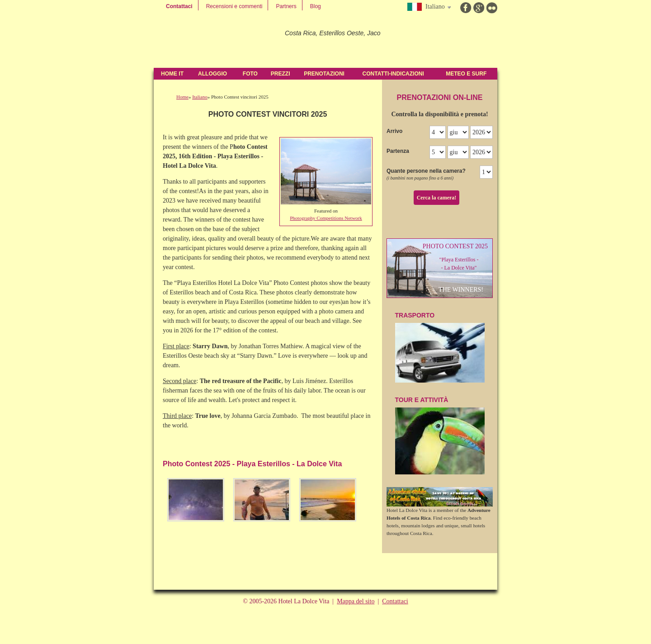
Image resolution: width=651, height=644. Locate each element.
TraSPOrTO (440, 347)
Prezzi (281, 74)
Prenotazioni (324, 74)
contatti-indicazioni (393, 74)
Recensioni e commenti (234, 6)
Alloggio (212, 74)
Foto (250, 74)
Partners (286, 6)
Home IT (172, 74)
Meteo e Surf (466, 74)
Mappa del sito (356, 601)
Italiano (200, 97)
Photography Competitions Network (326, 218)
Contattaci (179, 6)
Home (182, 97)
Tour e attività (440, 436)
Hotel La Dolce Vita (216, 41)
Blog (316, 6)
